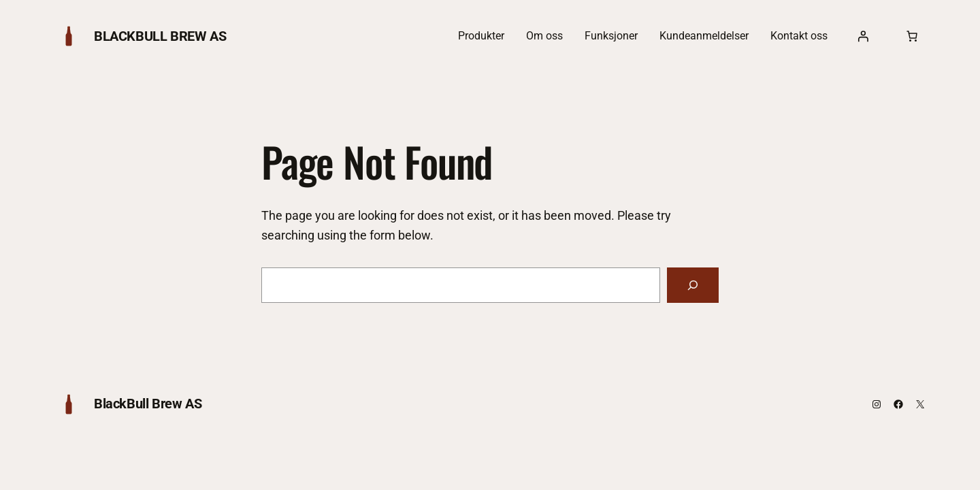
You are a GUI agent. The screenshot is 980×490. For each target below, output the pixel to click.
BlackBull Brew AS (160, 36)
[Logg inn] (863, 36)
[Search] (693, 285)
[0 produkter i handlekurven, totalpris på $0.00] (912, 36)
